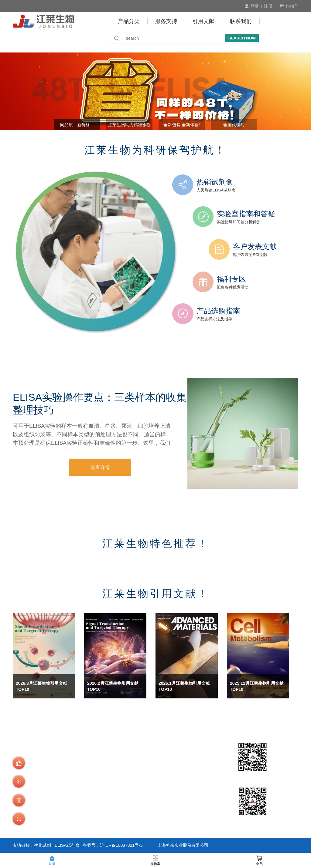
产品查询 (92, 776)
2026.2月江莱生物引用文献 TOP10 (113, 686)
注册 (268, 6)
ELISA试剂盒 (67, 845)
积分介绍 (131, 806)
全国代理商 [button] (234, 125)
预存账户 (131, 784)
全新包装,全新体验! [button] (182, 125)
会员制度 (92, 784)
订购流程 (92, 768)
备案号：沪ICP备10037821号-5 (113, 845)
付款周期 (131, 776)
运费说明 (92, 821)
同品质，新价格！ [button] (77, 125)
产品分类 (129, 21)
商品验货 (92, 806)
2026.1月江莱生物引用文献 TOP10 (184, 686)
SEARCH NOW (242, 38)
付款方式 (131, 768)
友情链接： (23, 845)
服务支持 (166, 21)
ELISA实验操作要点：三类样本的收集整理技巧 (100, 404)
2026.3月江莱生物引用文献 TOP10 (41, 686)
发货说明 (92, 814)
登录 (252, 6)
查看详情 (100, 467)
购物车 (289, 6)
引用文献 (203, 21)
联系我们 (241, 21)
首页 (52, 861)
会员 (259, 861)
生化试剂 (43, 845)
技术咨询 (131, 814)
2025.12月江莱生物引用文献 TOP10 (257, 686)
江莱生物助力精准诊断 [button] (129, 125)
